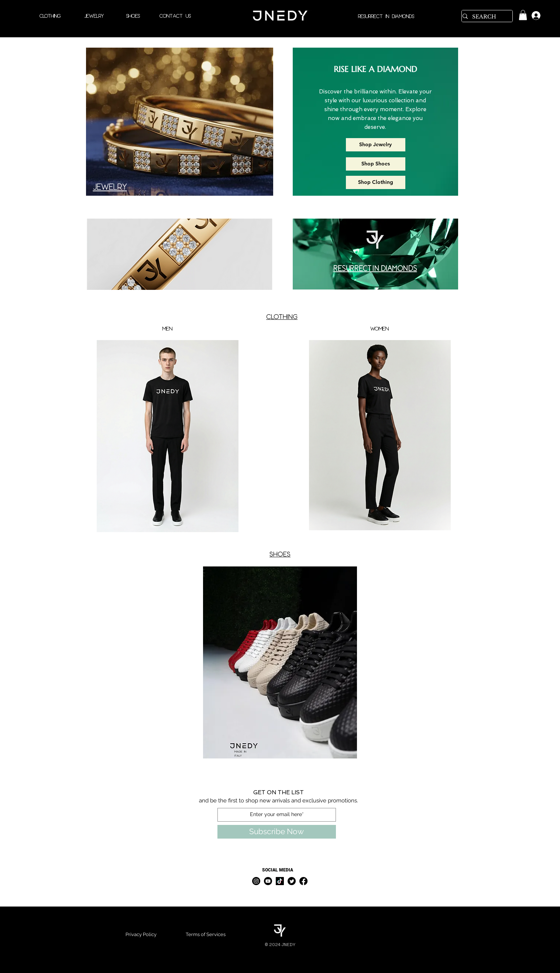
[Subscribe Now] (277, 832)
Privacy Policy (141, 934)
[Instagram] (256, 881)
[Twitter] (292, 881)
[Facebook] (303, 881)
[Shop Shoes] (376, 164)
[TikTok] (280, 881)
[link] (523, 15)
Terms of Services (206, 934)
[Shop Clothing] (376, 182)
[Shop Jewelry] (376, 145)
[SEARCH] (485, 17)
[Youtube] (268, 881)
